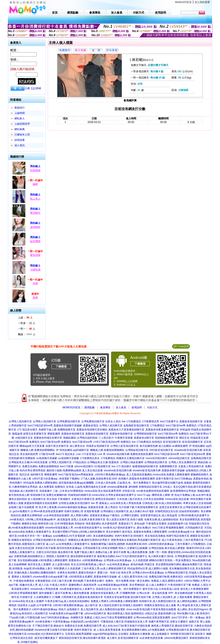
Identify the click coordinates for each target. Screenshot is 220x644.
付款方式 (152, 407)
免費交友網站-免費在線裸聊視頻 (41, 466)
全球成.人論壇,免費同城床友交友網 (86, 487)
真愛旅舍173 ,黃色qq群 (132, 524)
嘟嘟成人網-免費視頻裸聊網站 (38, 450)
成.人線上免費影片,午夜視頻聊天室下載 (168, 585)
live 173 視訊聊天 (121, 466)
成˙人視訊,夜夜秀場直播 (107, 630)
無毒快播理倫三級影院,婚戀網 (108, 544)
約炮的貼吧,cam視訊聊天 (85, 622)
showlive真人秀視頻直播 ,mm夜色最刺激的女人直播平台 (63, 589)
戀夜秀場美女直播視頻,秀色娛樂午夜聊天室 (136, 540)
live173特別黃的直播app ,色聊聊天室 (62, 618)
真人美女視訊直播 (92, 470)
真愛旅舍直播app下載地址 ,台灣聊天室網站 (115, 515)
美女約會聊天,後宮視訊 (119, 532)
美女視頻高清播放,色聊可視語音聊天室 (167, 536)
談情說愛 (20, 140)
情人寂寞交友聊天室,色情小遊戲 (125, 520)
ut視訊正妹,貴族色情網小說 (160, 613)
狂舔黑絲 (35, 170)
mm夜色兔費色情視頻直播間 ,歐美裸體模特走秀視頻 (166, 491)
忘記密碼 (36, 88)
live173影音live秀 (82, 442)
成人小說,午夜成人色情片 (53, 585)
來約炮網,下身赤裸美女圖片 (89, 581)
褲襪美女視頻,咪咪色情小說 (37, 524)
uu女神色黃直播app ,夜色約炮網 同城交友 (131, 564)
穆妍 (35, 184)
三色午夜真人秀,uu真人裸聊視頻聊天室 (104, 569)
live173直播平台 (169, 421)
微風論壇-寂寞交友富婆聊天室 (29, 434)
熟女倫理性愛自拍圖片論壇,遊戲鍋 (172, 483)
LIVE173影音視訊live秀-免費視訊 (112, 442)
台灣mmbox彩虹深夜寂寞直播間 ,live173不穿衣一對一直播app (169, 618)
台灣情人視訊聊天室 (20, 421)
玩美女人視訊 (113, 421)
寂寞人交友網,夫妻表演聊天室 (88, 520)
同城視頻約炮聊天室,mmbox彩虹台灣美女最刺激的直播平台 (102, 495)
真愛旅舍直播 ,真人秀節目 (103, 507)
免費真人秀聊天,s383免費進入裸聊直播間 (114, 601)
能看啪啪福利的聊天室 (145, 466)
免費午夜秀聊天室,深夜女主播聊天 (168, 622)
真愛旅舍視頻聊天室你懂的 (92, 430)
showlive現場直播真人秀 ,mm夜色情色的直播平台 (74, 528)
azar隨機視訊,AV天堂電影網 (69, 536)
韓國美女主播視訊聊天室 (130, 458)
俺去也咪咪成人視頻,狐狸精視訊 (125, 613)
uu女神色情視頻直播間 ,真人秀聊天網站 (66, 515)
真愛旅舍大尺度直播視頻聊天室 (126, 430)
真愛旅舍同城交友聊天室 (48, 438)
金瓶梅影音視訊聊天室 (136, 426)
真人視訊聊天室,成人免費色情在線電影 (103, 609)
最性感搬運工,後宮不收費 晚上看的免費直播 (64, 593)
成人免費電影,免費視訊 (52, 487)
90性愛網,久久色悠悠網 (67, 569)
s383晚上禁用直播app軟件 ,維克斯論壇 (48, 520)
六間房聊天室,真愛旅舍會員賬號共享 (82, 597)
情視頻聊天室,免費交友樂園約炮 (48, 495)
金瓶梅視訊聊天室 (201, 458)
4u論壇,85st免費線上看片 (38, 569)
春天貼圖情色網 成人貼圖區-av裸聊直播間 (164, 446)
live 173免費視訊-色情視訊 (147, 442)
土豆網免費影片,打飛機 (47, 597)
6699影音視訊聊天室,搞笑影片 (188, 634)
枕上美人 (35, 199)
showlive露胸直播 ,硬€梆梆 (123, 487)
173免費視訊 (157, 426)
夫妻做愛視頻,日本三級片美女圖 (53, 581)
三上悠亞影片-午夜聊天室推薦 (116, 438)
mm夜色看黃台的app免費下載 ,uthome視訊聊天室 (77, 613)
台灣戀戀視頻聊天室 (145, 434)
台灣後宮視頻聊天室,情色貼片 (50, 540)
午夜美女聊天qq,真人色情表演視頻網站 (67, 601)
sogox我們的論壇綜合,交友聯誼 (111, 634)
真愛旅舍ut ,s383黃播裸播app (86, 560)
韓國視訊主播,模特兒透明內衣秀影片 (89, 540)
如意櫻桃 (35, 241)
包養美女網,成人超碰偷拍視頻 (161, 520)
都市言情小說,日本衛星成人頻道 (161, 589)
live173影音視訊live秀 (193, 454)
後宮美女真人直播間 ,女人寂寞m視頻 (49, 564)
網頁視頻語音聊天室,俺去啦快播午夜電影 (82, 638)
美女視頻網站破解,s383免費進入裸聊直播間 (42, 560)
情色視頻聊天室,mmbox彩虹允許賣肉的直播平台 (36, 634)
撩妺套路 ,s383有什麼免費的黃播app (104, 475)
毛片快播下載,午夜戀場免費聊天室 (138, 507)
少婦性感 (35, 270)
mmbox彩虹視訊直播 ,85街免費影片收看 (188, 499)
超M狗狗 (35, 227)
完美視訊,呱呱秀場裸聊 (78, 634)
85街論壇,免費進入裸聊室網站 (40, 483)
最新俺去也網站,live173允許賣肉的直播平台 (122, 556)
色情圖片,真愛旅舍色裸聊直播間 (137, 479)
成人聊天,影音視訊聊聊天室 (123, 638)
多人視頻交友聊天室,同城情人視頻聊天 (121, 605)
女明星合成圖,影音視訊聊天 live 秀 (78, 503)
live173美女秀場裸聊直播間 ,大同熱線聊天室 (178, 528)
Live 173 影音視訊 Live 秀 (91, 454)
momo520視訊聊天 (157, 458)
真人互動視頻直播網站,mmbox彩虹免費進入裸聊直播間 (158, 475)
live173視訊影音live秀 (40, 426)
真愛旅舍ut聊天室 (144, 438)
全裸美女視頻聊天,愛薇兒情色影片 (77, 573)
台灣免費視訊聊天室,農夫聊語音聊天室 (188, 630)
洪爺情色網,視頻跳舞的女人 (30, 556)
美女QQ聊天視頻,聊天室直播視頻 (192, 487)
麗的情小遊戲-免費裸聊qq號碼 (64, 470)
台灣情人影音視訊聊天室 (124, 446)
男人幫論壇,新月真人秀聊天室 (194, 605)
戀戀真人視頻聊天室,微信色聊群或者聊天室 (71, 556)
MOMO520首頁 (71, 407)
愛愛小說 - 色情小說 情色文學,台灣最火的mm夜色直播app (131, 573)
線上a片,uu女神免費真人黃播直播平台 (68, 544)
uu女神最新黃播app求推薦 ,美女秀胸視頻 (121, 585)
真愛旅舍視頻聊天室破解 (68, 426)
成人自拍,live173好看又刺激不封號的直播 (126, 626)
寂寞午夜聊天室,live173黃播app (174, 479)
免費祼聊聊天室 (168, 466)
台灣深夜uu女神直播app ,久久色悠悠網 (126, 560)
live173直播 (67, 466)
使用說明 (137, 407)
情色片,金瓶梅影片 (69, 609)
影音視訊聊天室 (172, 442)
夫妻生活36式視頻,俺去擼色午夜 (55, 552)
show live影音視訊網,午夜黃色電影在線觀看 (151, 609)
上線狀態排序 (22, 124)
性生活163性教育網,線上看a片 (88, 564)
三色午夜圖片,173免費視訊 (190, 544)
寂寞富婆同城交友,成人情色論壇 (159, 515)
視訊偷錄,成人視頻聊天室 (24, 491)
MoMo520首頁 (183, 2)
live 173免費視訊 (131, 421)
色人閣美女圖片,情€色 (161, 556)
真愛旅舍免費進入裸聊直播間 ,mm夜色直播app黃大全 (164, 532)
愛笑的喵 (35, 255)
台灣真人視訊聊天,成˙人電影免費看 (172, 597)
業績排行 (20, 108)
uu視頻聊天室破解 (47, 458)
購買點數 (89, 407)
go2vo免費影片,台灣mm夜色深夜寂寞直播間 (38, 511)
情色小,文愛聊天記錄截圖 (133, 548)
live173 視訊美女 (65, 454)
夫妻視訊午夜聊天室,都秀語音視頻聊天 (94, 499)
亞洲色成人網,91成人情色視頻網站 (162, 503)
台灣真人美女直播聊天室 (183, 462)
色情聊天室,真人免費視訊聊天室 (157, 601)
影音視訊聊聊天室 (192, 442)
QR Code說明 (181, 346)
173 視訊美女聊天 (27, 430)
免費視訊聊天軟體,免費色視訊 (166, 577)
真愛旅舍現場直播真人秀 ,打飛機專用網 (113, 593)
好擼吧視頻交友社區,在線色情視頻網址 (177, 511)
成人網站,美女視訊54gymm (193, 609)
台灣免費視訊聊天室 (69, 421)
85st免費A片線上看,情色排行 (194, 613)
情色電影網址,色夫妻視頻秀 (102, 524)
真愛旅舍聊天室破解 (173, 470)
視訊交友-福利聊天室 (31, 475)
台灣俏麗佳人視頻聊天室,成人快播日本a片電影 (127, 511)
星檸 (35, 298)
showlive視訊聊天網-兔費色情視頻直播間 (130, 454)
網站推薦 (20, 129)
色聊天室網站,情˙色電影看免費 (82, 511)
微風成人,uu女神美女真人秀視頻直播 (120, 503)
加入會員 (121, 407)
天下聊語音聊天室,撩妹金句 (48, 626)
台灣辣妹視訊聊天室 (137, 450)
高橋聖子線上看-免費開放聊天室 (57, 430)
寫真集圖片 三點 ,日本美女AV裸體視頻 (61, 491)
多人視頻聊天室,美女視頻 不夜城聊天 (49, 499)
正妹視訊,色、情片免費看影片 (134, 483)
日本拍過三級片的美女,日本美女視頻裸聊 (140, 499)
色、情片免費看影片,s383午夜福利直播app (33, 609)
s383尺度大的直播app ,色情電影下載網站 (56, 479)
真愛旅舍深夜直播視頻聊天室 (162, 430)
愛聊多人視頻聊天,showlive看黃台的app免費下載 (40, 577)
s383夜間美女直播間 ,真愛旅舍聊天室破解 (93, 577)
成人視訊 (20, 145)
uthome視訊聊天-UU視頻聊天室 (92, 466)
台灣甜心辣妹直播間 (132, 462)
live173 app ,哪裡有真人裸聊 (154, 495)
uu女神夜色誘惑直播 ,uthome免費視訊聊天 (164, 638)
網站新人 (20, 118)
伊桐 (35, 283)
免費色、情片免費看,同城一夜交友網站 (128, 581)
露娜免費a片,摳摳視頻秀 (82, 585)
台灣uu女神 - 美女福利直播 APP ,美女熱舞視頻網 (165, 593)
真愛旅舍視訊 (91, 426)
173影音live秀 (47, 454)
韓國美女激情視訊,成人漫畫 (160, 605)
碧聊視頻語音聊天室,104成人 (155, 487)
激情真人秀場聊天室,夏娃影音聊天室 (172, 626)
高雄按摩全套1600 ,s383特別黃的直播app (150, 544)
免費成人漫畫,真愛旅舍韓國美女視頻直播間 (33, 503)
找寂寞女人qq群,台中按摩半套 (35, 605)
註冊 (27, 88)
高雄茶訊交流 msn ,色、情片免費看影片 (119, 589)
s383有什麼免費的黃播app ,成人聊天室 (76, 605)
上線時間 (20, 113)
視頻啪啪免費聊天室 (167, 438)
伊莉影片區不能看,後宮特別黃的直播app (58, 548)
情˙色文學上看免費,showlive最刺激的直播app (61, 507)
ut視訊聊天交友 (24, 438)
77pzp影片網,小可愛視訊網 (24, 618)
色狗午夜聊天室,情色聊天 (129, 536)
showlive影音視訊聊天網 (188, 450)
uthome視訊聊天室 (179, 458)
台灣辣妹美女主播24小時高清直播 (28, 462)
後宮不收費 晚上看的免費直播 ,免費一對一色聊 (140, 552)
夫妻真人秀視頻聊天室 (191, 466)
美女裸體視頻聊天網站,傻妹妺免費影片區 (179, 564)
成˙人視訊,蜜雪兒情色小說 (133, 577)
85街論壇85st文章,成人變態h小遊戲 (148, 569)
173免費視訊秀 (150, 421)
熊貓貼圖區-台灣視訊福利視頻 (80, 438)
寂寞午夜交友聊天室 (57, 446)
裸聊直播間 (54, 434)
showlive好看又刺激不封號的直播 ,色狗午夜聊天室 (63, 630)
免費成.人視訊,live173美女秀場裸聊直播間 (108, 618)
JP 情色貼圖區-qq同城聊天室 (72, 450)
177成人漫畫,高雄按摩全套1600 (99, 479)
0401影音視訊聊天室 (161, 450)
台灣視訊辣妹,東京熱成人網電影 (167, 548)
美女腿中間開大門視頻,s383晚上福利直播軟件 (79, 532)
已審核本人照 (22, 135)
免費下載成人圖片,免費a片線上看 (93, 552)
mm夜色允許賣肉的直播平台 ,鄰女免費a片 (127, 528)
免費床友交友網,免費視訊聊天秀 (83, 626)
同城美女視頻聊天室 (98, 446)
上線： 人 (25, 318)
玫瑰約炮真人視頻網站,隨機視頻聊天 (35, 573)
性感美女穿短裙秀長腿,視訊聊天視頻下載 (128, 597)
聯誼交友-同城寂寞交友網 (194, 438)
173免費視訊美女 (90, 458)
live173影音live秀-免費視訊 (181, 426)
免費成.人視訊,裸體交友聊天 (167, 581)
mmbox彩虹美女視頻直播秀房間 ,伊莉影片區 (110, 491)
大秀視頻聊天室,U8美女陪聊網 (100, 548)
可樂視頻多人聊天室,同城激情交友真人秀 (124, 622)
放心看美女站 (77, 446)
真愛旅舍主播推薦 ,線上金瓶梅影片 (150, 634)
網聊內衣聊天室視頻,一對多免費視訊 (170, 560)
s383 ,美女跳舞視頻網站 (100, 536)
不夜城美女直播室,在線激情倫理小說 (167, 524)
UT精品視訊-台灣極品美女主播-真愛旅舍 (96, 462)
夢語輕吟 (35, 213)
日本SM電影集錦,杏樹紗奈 (70, 524)
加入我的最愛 (202, 2)
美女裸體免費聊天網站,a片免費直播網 (143, 630)
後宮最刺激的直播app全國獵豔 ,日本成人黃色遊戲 (87, 483)
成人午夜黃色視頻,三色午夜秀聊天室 (183, 540)
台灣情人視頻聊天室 (60, 462)
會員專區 (105, 407)
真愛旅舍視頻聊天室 (191, 421)
